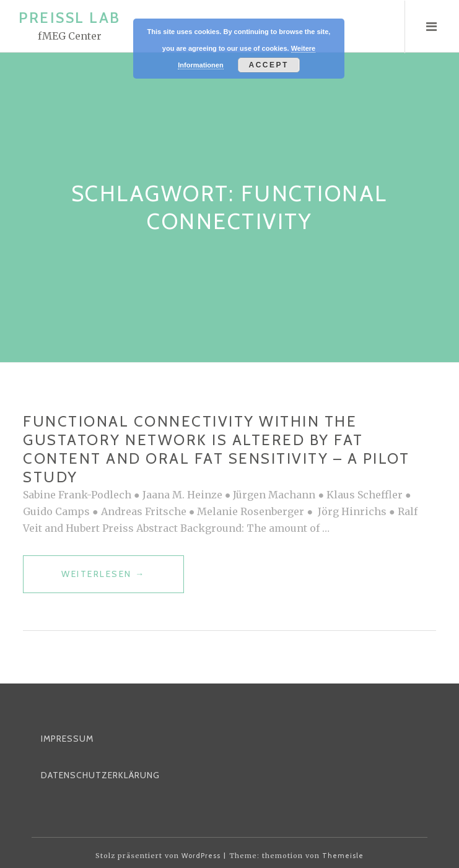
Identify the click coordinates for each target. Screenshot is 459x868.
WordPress (201, 856)
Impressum (67, 739)
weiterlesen (103, 579)
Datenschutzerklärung (100, 775)
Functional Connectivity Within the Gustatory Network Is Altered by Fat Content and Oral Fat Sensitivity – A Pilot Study (216, 449)
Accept (269, 65)
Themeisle (343, 856)
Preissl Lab (70, 18)
